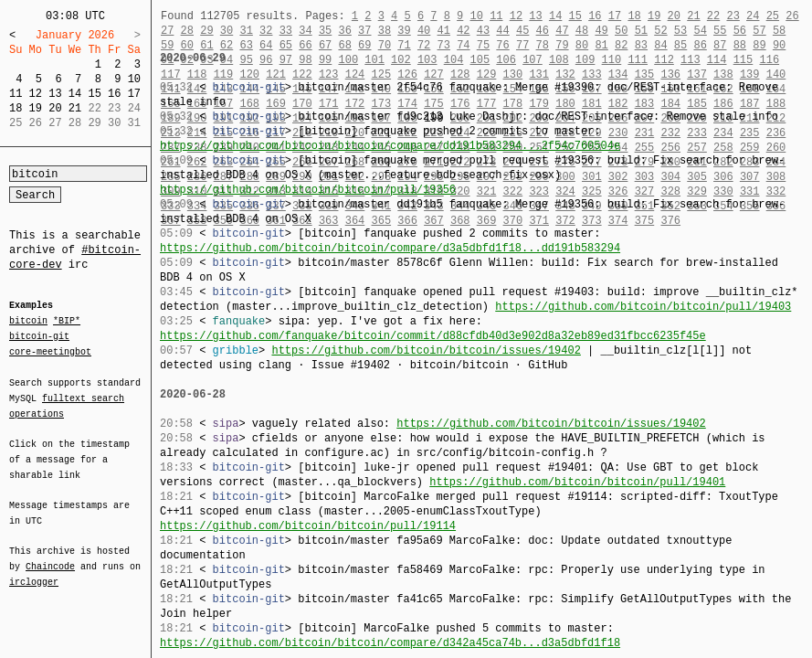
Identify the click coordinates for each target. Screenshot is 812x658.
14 (75, 94)
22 (713, 16)
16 (114, 94)
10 (134, 79)
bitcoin (28, 322)
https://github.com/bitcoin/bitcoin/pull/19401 (577, 482)
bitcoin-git (39, 336)
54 (700, 31)
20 (55, 108)
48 (582, 31)
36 (344, 31)
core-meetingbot (50, 351)
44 (502, 31)
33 (286, 31)
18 (16, 108)
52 (660, 31)
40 (424, 31)
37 (364, 31)
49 (601, 31)
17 (134, 94)
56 (740, 31)
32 (266, 31)
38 (385, 31)
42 (463, 31)
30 (227, 31)
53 (680, 31)
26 (792, 16)
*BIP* (67, 322)
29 (206, 31)
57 (759, 31)
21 (75, 108)
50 (621, 31)
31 (246, 31)
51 (641, 31)
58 (779, 31)
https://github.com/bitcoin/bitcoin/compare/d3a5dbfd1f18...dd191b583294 (390, 248)
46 (543, 31)
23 (733, 16)
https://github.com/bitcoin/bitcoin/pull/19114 (308, 526)
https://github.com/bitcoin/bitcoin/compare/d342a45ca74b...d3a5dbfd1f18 (390, 643)
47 (562, 31)
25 (773, 16)
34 (305, 31)
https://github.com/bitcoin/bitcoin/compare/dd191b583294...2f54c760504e (390, 146)
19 (36, 108)
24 (753, 16)
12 (36, 94)
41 (444, 31)
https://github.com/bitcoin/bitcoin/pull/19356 (308, 190)
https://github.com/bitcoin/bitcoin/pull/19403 (643, 307)
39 (404, 31)
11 (16, 94)
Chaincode (50, 556)
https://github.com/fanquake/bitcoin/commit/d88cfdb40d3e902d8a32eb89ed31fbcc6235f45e (433, 336)
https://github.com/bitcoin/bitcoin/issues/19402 (426, 350)
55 (720, 31)
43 (483, 31)
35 (325, 31)
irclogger (34, 570)
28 (187, 31)
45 (522, 31)
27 (167, 31)
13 (55, 94)
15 (94, 94)
